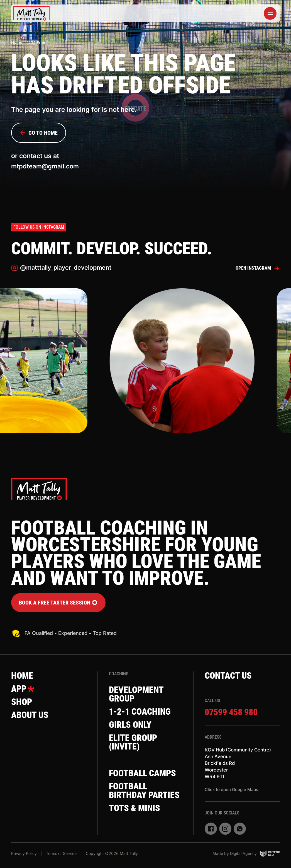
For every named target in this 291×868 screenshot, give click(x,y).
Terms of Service (61, 855)
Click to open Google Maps (231, 793)
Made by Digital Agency (246, 855)
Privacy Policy (24, 855)
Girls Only (133, 729)
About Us (32, 719)
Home (17, 42)
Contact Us (231, 678)
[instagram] (225, 831)
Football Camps (131, 785)
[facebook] (211, 831)
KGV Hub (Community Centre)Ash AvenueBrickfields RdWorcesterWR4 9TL (240, 766)
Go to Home (39, 133)
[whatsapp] (240, 831)
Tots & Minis (138, 836)
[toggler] (270, 13)
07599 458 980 (234, 715)
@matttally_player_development (64, 269)
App (24, 692)
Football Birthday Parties (131, 813)
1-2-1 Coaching (144, 715)
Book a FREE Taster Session (58, 604)
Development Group (140, 696)
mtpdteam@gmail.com (46, 166)
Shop (23, 705)
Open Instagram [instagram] (256, 269)
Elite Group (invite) (136, 748)
